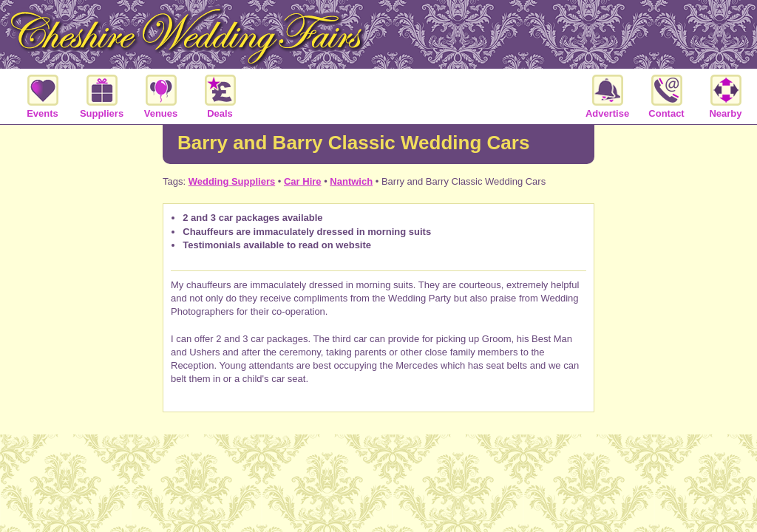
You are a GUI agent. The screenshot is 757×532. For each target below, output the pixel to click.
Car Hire (303, 181)
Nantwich (351, 181)
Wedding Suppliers (232, 181)
